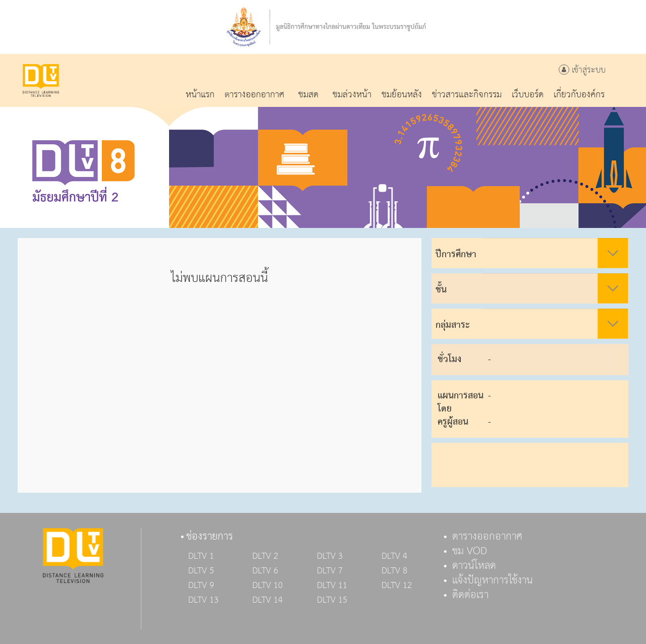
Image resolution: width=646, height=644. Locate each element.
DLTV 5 (201, 571)
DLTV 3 (330, 556)
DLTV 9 (201, 586)
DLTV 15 (332, 600)
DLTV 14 (267, 600)
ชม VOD (470, 551)
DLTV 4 (394, 556)
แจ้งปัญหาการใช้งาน (493, 580)
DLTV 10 (267, 586)
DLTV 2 (265, 556)
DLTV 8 (394, 571)
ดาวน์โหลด (474, 566)
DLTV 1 (201, 556)
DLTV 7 (330, 571)
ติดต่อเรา (470, 595)
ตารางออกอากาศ (487, 537)
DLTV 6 (265, 571)
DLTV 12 (397, 586)
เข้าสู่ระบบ (582, 70)
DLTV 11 (332, 586)
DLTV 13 (203, 600)
